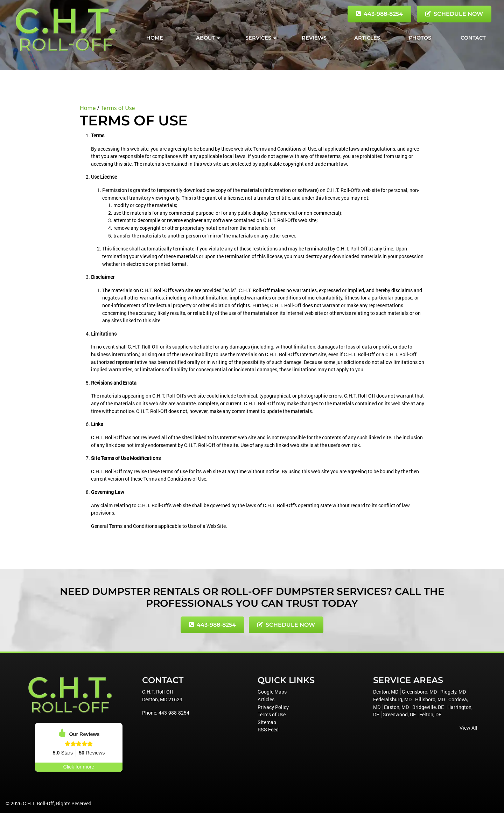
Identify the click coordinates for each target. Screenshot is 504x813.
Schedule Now (454, 14)
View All (468, 728)
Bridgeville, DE (428, 707)
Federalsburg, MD (392, 699)
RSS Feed (268, 729)
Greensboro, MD (419, 692)
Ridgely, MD (453, 692)
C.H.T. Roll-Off (38, 803)
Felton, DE (430, 714)
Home (88, 108)
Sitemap (267, 722)
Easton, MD (396, 707)
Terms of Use (118, 108)
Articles (266, 699)
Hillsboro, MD (430, 699)
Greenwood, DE (399, 714)
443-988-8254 (379, 14)
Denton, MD (386, 692)
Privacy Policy (273, 707)
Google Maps (272, 692)
